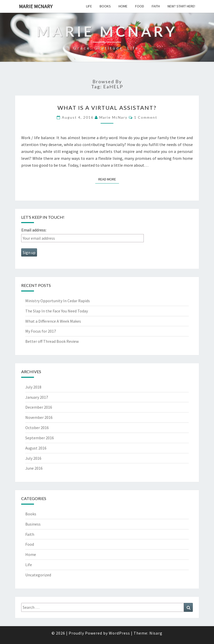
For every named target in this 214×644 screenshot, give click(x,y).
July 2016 (33, 458)
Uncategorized (38, 575)
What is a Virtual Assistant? (107, 108)
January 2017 (37, 397)
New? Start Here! (181, 6)
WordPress (119, 633)
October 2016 (37, 428)
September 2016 (40, 438)
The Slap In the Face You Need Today (57, 311)
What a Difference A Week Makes (53, 321)
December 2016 (39, 407)
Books (105, 6)
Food (140, 6)
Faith (156, 6)
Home (123, 6)
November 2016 (39, 417)
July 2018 (33, 387)
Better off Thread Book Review (52, 341)
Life (89, 6)
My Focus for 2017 (41, 331)
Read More (109, 179)
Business (33, 524)
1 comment (146, 117)
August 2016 (36, 448)
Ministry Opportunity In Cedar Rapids (58, 301)
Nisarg (156, 633)
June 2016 (34, 468)
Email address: (34, 230)
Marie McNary (36, 6)
